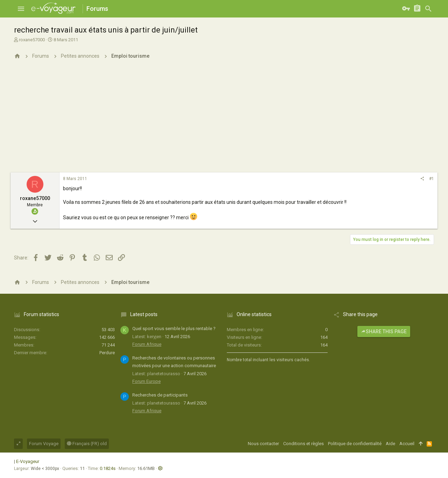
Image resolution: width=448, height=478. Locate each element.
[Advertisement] (224, 120)
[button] (21, 9)
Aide (390, 444)
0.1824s (108, 468)
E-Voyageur (28, 461)
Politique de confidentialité (355, 444)
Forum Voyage (44, 444)
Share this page (384, 331)
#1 (432, 179)
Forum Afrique (147, 344)
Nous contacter (263, 444)
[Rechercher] (428, 9)
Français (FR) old (87, 444)
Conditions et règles (303, 444)
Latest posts (144, 314)
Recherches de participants (160, 395)
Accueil (407, 444)
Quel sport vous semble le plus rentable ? (174, 329)
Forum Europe (146, 381)
